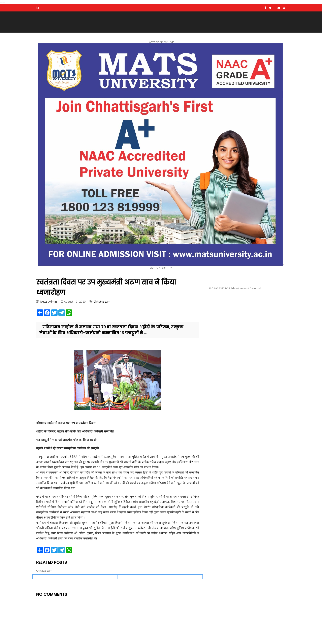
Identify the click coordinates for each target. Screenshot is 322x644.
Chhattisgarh (102, 301)
